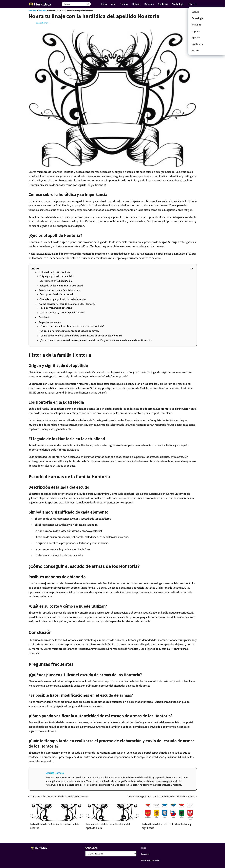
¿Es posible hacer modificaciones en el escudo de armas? (69, 331)
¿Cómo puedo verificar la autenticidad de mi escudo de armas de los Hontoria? (81, 336)
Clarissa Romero (42, 23)
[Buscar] (88, 4)
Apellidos (163, 4)
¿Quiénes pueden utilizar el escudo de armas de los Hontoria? (72, 326)
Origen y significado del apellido (56, 276)
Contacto (145, 854)
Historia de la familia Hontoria (54, 272)
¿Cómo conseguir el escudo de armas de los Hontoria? (67, 304)
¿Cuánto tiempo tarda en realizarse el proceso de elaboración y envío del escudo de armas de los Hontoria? (96, 340)
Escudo (124, 4)
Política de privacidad (151, 861)
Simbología (178, 4)
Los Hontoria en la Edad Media (56, 281)
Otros (191, 4)
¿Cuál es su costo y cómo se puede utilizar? (62, 313)
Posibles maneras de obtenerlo (56, 308)
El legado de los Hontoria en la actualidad (61, 286)
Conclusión (44, 317)
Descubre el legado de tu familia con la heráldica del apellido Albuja (161, 796)
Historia (136, 4)
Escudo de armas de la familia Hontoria (59, 290)
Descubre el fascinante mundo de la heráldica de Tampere (59, 796)
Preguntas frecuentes (50, 322)
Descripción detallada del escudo (57, 294)
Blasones (149, 4)
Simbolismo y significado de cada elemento (63, 299)
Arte (113, 4)
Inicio (104, 4)
